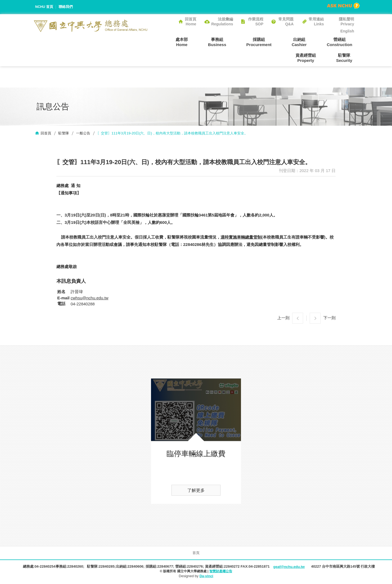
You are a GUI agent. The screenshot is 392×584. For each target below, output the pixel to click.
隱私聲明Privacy (346, 22)
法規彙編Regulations (222, 22)
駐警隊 (64, 134)
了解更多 (196, 491)
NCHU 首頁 (44, 7)
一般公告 (83, 134)
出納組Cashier (268, 42)
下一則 (329, 318)
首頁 (196, 553)
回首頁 (46, 134)
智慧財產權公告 (221, 572)
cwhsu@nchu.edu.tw (90, 298)
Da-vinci (206, 577)
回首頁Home (191, 22)
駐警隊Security (346, 58)
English (347, 31)
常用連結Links (316, 22)
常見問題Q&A (286, 22)
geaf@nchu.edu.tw (289, 567)
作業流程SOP (256, 22)
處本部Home (162, 42)
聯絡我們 (66, 7)
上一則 (283, 318)
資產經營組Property (344, 42)
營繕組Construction (305, 42)
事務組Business (193, 42)
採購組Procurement (232, 42)
